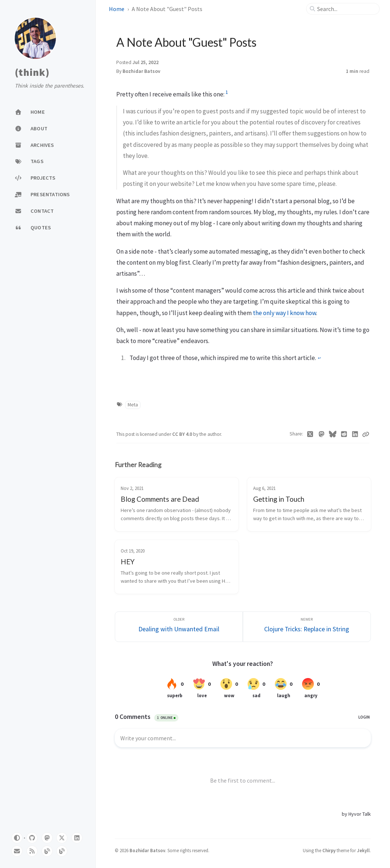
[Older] (179, 627)
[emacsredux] (47, 851)
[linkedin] (77, 838)
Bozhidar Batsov (141, 71)
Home (117, 9)
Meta (133, 405)
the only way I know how (284, 313)
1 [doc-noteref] (227, 92)
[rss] (32, 851)
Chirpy (329, 850)
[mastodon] (47, 838)
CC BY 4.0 (183, 434)
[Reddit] (344, 434)
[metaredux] (62, 851)
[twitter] (62, 838)
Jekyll (363, 850)
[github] (32, 838)
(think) (32, 73)
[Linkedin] (355, 434)
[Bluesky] (333, 434)
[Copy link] (366, 434)
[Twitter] (310, 434)
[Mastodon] (321, 434)
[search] (346, 9)
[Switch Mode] (17, 838)
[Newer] (307, 627)
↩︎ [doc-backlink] (319, 358)
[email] (17, 851)
